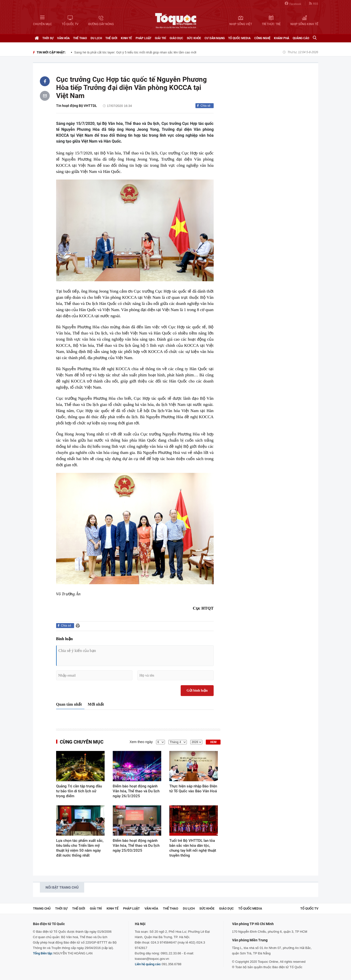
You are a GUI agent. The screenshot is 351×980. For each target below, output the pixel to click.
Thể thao (80, 38)
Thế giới (111, 38)
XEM (213, 742)
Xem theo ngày (141, 742)
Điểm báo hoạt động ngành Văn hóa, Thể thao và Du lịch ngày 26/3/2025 (136, 791)
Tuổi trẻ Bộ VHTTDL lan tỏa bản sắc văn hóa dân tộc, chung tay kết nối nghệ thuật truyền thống (193, 848)
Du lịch (96, 38)
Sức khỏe (194, 38)
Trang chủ (42, 908)
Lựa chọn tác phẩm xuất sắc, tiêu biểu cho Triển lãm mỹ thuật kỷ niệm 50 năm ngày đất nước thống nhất (80, 848)
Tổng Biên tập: (43, 953)
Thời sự (48, 38)
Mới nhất (96, 704)
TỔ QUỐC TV (309, 908)
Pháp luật (144, 38)
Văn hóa (63, 38)
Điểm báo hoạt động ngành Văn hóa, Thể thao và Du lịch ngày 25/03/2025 (136, 846)
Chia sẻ (205, 106)
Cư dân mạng (215, 38)
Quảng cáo (301, 38)
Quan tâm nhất (69, 704)
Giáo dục (176, 38)
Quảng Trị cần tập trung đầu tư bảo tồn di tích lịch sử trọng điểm (79, 791)
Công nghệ (262, 38)
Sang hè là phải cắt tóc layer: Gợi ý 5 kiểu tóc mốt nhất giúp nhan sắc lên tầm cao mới (135, 52)
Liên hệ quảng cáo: (148, 964)
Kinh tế (126, 38)
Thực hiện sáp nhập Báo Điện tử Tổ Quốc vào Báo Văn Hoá (193, 789)
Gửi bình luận (197, 690)
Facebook (293, 4)
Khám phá (282, 38)
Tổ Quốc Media (239, 38)
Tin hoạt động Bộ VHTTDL (77, 106)
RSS (314, 4)
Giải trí (160, 38)
